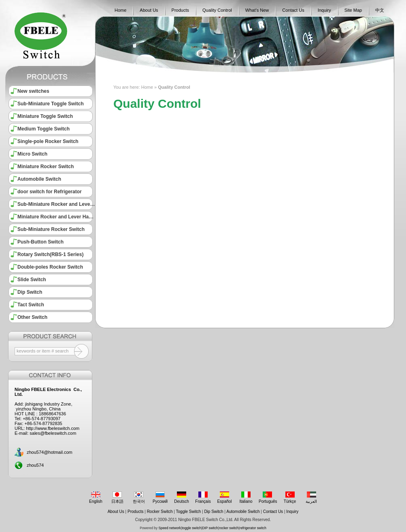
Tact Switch (31, 305)
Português (268, 498)
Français (203, 498)
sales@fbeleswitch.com (53, 433)
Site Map (353, 10)
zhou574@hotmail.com (50, 452)
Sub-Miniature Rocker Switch (51, 229)
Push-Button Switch (40, 242)
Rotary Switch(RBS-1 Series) (50, 254)
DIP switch (210, 528)
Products (180, 10)
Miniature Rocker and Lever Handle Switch (56, 217)
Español (224, 498)
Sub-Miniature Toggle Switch (51, 104)
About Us (149, 10)
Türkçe (290, 498)
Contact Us (293, 10)
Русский (160, 498)
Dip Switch (30, 292)
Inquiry (324, 10)
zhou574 (35, 465)
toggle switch (191, 528)
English (96, 498)
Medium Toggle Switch (44, 129)
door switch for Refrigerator (50, 192)
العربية (311, 498)
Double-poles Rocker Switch (50, 267)
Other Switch (32, 317)
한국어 (139, 498)
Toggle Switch (189, 512)
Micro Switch (32, 154)
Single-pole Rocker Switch (48, 141)
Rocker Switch (160, 512)
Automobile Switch (39, 179)
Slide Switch (32, 280)
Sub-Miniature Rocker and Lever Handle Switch (56, 204)
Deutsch (182, 498)
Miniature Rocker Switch (46, 167)
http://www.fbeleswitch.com (53, 428)
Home (120, 10)
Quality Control (217, 10)
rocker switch (229, 528)
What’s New (257, 10)
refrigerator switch (253, 528)
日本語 (117, 498)
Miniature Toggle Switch (45, 116)
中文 (380, 10)
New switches (33, 91)
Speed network (170, 528)
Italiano (246, 498)
